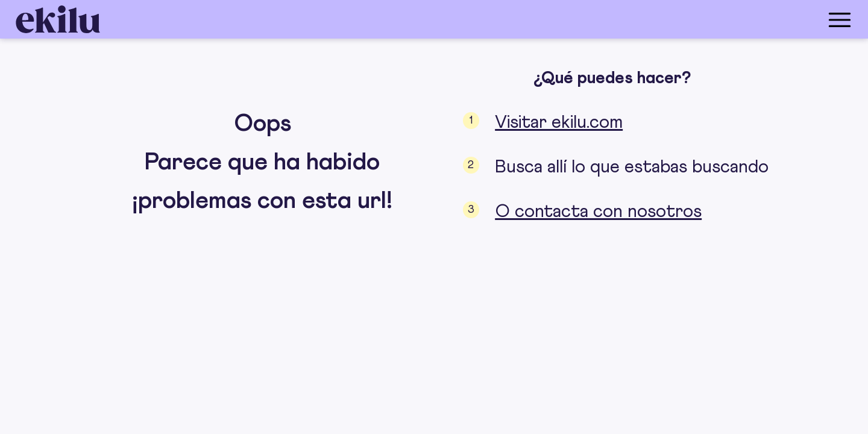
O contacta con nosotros (598, 212)
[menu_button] (482, 19)
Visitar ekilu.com (559, 122)
